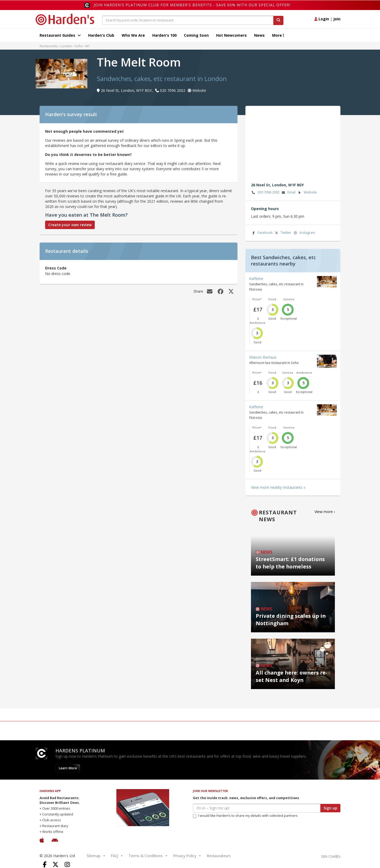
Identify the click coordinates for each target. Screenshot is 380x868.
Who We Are (133, 35)
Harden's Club (101, 35)
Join (337, 19)
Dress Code (56, 268)
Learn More (68, 768)
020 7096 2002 (265, 193)
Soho (79, 46)
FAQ (115, 856)
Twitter (283, 233)
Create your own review (70, 225)
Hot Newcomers (231, 35)
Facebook (262, 233)
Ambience (257, 323)
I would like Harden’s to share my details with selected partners (245, 816)
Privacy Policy (185, 856)
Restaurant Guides (60, 35)
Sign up (330, 808)
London (66, 46)
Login (322, 19)
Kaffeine (256, 279)
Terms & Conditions (146, 856)
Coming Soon (196, 35)
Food (272, 299)
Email (288, 193)
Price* (257, 299)
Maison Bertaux (263, 357)
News (259, 35)
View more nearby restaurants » (278, 487)
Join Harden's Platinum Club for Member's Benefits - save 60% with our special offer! (192, 5)
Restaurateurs (219, 856)
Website (307, 193)
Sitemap (94, 856)
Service (289, 299)
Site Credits (331, 856)
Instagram (304, 233)
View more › (325, 512)
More (278, 35)
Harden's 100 (164, 35)
